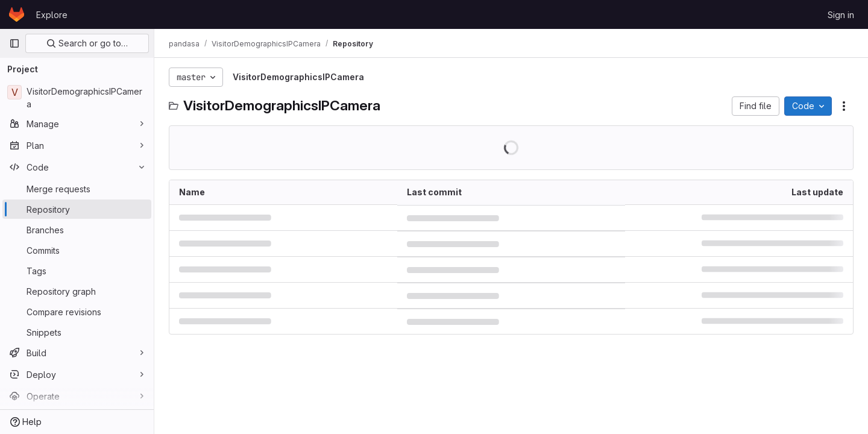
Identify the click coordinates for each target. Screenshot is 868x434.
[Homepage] (17, 14)
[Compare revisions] (77, 312)
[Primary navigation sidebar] (14, 43)
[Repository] (77, 209)
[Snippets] (77, 332)
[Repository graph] (77, 291)
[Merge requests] (77, 189)
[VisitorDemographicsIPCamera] (77, 98)
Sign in (841, 15)
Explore (52, 15)
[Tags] (77, 271)
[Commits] (77, 250)
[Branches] (77, 230)
